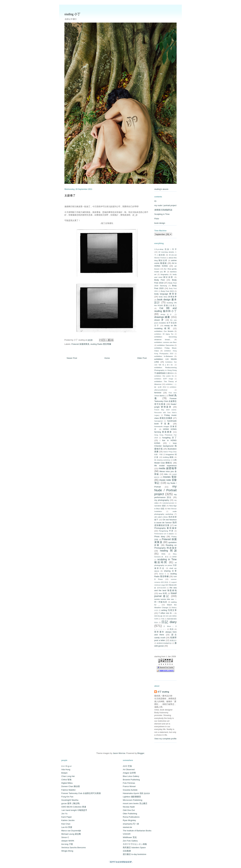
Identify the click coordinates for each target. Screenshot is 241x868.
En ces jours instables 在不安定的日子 (165, 323)
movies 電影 (170, 477)
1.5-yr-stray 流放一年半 (165, 249)
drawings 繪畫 (162, 317)
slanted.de (127, 827)
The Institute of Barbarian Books (137, 831)
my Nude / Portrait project (165, 490)
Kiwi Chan (66, 824)
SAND (174, 557)
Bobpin (64, 773)
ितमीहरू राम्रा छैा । (166, 613)
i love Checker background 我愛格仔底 (165, 446)
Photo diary (160, 537)
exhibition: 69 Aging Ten (164, 334)
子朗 (162, 619)
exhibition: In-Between (164, 356)
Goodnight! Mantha (70, 800)
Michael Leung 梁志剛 (71, 834)
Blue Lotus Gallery (131, 776)
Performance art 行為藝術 (164, 534)
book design (160, 223)
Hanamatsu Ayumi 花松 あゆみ (136, 793)
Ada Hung (66, 769)
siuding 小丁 (72, 14)
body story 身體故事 (168, 297)
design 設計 (167, 314)
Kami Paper (67, 817)
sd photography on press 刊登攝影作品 (165, 565)
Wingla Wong (67, 851)
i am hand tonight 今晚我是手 (74, 810)
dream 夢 (159, 320)
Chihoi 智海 (66, 780)
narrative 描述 (160, 506)
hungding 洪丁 (169, 438)
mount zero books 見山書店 (135, 803)
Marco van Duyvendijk (71, 831)
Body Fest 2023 (167, 291)
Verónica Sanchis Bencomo (74, 847)
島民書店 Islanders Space (134, 847)
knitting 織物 (168, 457)
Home (107, 358)
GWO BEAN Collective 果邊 (74, 807)
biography (165, 274)
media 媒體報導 (168, 468)
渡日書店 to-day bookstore (134, 854)
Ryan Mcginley (129, 820)
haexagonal (158, 421)
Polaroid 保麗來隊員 (80, 344)
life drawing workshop (162, 460)
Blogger (141, 753)
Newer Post (72, 358)
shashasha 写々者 (131, 824)
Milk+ (166, 474)
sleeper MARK (68, 841)
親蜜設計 (173, 640)
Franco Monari (129, 786)
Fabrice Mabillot (68, 790)
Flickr (157, 219)
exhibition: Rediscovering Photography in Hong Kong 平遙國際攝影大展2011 (165, 370)
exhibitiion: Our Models (164, 331)
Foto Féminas (129, 783)
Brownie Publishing (131, 780)
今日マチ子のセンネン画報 (135, 844)
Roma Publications (131, 817)
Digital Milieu (67, 783)
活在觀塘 (127, 851)
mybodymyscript (168, 503)
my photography (162, 500)
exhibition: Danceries (165, 345)
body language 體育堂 (165, 294)
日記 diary (169, 622)
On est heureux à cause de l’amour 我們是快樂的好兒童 (165, 522)
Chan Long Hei (68, 776)
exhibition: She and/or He (164, 376)
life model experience (165, 466)
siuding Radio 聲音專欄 (101, 344)
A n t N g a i (66, 766)
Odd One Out (129, 810)
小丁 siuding (163, 692)
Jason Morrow (119, 753)
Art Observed (129, 769)
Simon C (163, 574)
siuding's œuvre (161, 189)
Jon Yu (64, 814)
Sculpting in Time (162, 214)
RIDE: (164, 554)
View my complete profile (165, 739)
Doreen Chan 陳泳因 (71, 786)
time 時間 (163, 593)
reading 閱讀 (168, 551)
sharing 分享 (170, 571)
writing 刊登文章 (169, 610)
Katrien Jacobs (68, 820)
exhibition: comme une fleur (165, 342)
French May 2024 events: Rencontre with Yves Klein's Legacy (165, 413)
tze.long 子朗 (67, 844)
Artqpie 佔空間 (129, 773)
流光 (172, 629)
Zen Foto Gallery (130, 841)
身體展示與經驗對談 (163, 210)
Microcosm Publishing (132, 800)
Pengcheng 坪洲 (166, 531)
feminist (158, 393)
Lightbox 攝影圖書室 (132, 797)
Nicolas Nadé (129, 807)
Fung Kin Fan (67, 797)
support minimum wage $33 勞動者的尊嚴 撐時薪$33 (165, 585)
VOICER (127, 834)
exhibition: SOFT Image (164, 379)
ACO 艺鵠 (127, 766)
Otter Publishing (130, 814)
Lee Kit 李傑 (67, 827)
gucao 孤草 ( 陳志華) (71, 803)
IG (155, 201)
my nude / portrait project (165, 205)
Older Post (142, 358)
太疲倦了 (70, 195)
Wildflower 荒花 (130, 837)
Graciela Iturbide (130, 790)
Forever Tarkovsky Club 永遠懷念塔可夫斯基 (165, 401)
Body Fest (159, 280)
